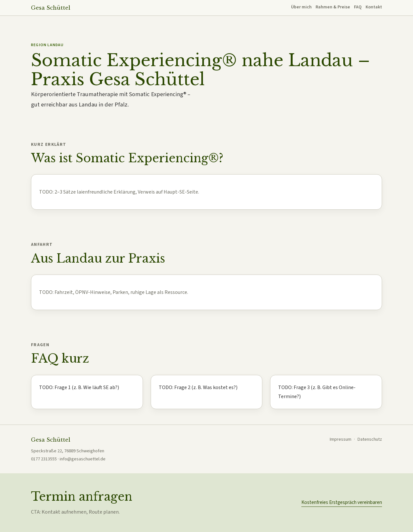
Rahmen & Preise (333, 7)
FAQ (358, 7)
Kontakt (374, 7)
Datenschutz (370, 439)
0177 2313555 (44, 459)
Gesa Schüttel (51, 8)
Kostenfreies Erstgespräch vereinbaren (342, 502)
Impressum (341, 439)
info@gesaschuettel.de (83, 459)
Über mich (301, 7)
